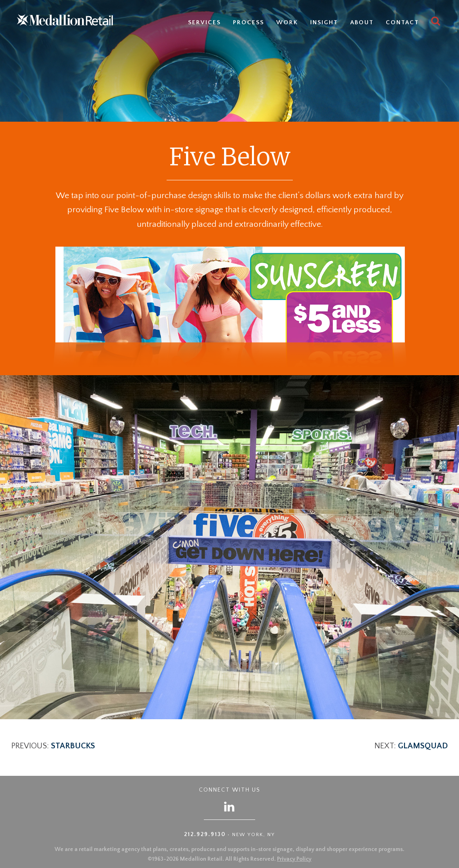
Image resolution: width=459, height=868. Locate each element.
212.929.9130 (205, 834)
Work (287, 22)
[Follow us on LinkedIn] (230, 806)
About (362, 22)
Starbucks (73, 746)
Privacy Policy (294, 859)
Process (249, 22)
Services (204, 22)
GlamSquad (423, 746)
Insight (324, 22)
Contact (402, 22)
